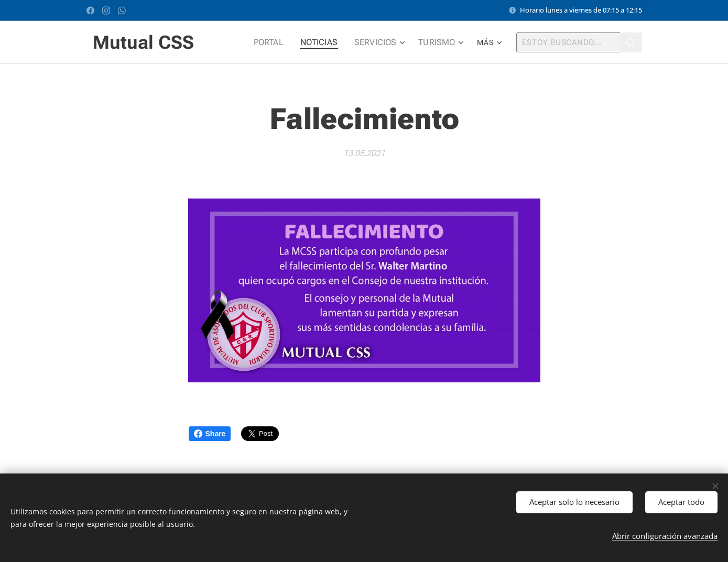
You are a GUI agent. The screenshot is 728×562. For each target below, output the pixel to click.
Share (210, 434)
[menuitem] (279, 42)
